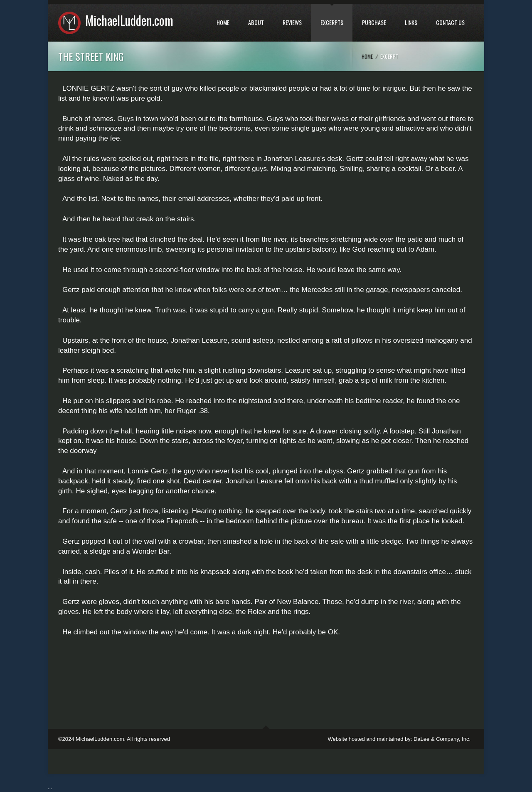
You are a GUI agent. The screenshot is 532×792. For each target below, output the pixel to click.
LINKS (411, 22)
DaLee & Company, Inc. (442, 739)
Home (367, 56)
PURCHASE (374, 22)
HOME (223, 22)
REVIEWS (292, 22)
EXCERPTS (332, 22)
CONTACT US (450, 22)
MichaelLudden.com (129, 20)
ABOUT (256, 22)
